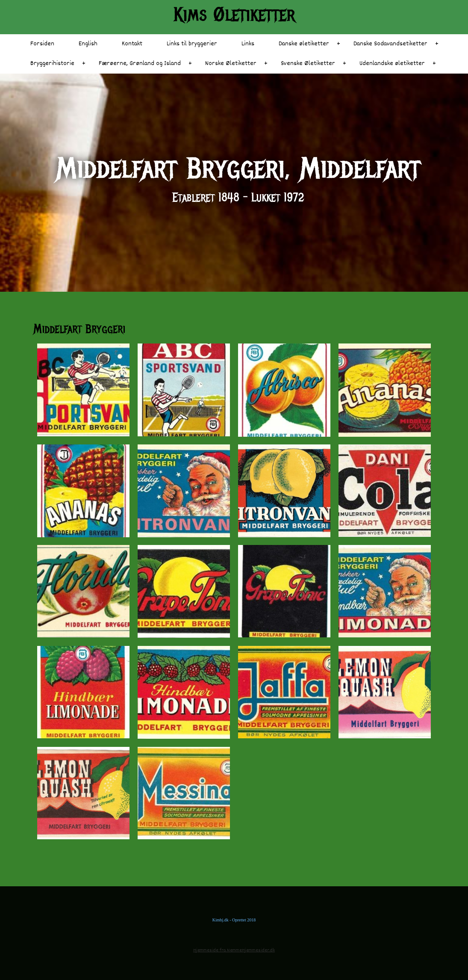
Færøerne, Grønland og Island (140, 64)
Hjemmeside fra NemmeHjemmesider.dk (234, 950)
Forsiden (42, 44)
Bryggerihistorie (52, 64)
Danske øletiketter (304, 44)
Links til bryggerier (192, 44)
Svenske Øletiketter (308, 64)
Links (248, 44)
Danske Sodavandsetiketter (390, 44)
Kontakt (132, 44)
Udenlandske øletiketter (392, 64)
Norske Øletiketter (231, 64)
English (88, 44)
